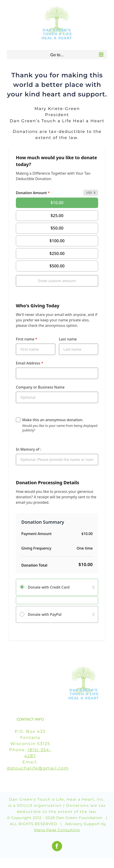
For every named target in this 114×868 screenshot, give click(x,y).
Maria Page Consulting (57, 830)
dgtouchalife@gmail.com (38, 768)
